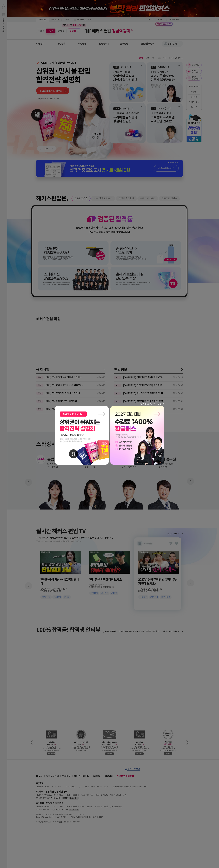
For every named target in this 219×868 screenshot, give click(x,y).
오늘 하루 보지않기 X (147, 404)
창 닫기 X (161, 404)
